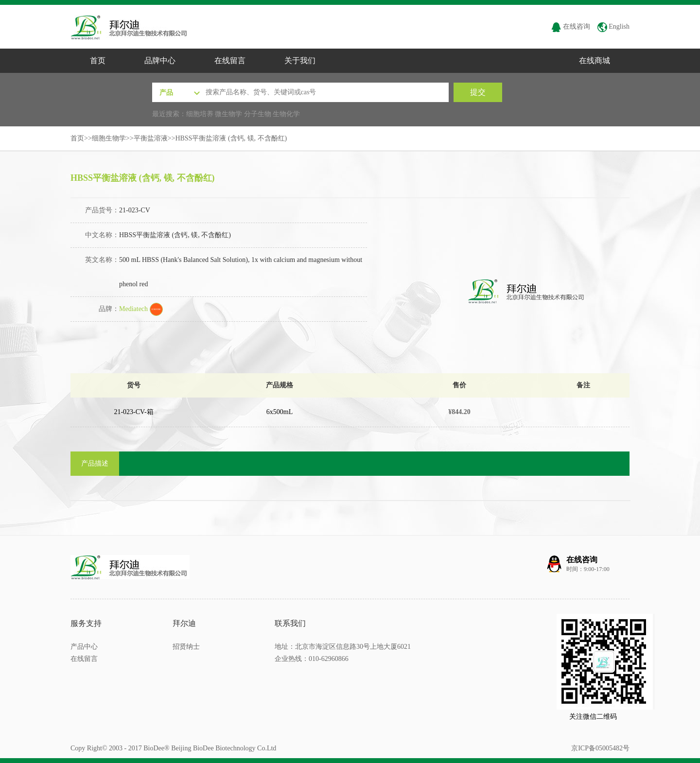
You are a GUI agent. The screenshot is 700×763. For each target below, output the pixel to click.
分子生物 (258, 114)
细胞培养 (200, 114)
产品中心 (84, 647)
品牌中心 (160, 61)
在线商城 (595, 61)
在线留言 (230, 61)
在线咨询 (571, 26)
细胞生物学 (109, 138)
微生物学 (228, 114)
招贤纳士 (186, 647)
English (613, 26)
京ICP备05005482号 (600, 748)
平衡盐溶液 (151, 138)
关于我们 (300, 61)
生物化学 (286, 114)
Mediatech (141, 309)
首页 (98, 61)
